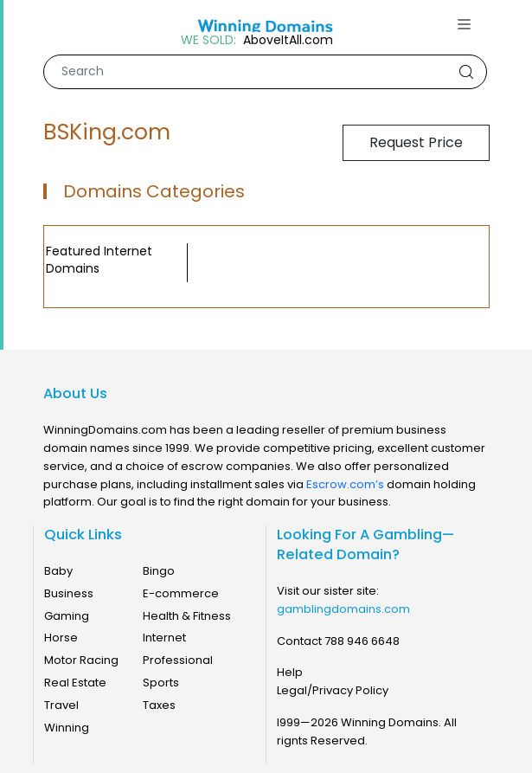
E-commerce (181, 593)
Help (290, 672)
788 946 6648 (362, 641)
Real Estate (75, 683)
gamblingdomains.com (343, 609)
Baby (58, 571)
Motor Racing (81, 660)
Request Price (416, 142)
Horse (61, 638)
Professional (178, 660)
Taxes (159, 705)
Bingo (159, 571)
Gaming (67, 616)
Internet (164, 638)
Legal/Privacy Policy (333, 690)
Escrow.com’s (345, 484)
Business (69, 593)
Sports (161, 683)
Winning (67, 728)
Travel (61, 705)
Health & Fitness (187, 616)
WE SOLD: (208, 40)
